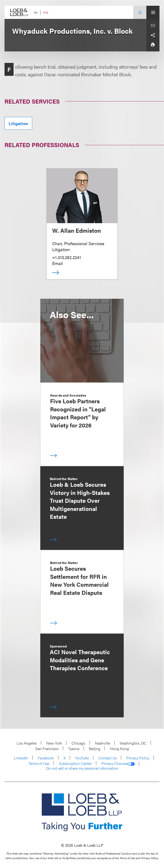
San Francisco (47, 749)
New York (54, 743)
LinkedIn (21, 758)
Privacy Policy (138, 758)
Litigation (18, 123)
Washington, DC (133, 743)
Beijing (95, 749)
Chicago (78, 743)
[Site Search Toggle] (140, 12)
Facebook (46, 758)
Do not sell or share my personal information (82, 768)
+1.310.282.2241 (67, 257)
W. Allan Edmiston (77, 230)
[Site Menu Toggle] (153, 12)
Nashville (102, 743)
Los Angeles (27, 743)
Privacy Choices (118, 763)
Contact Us (108, 758)
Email (57, 263)
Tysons (74, 749)
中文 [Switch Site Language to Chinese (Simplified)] (46, 13)
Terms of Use (39, 763)
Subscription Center (75, 763)
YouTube (82, 758)
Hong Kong (119, 749)
